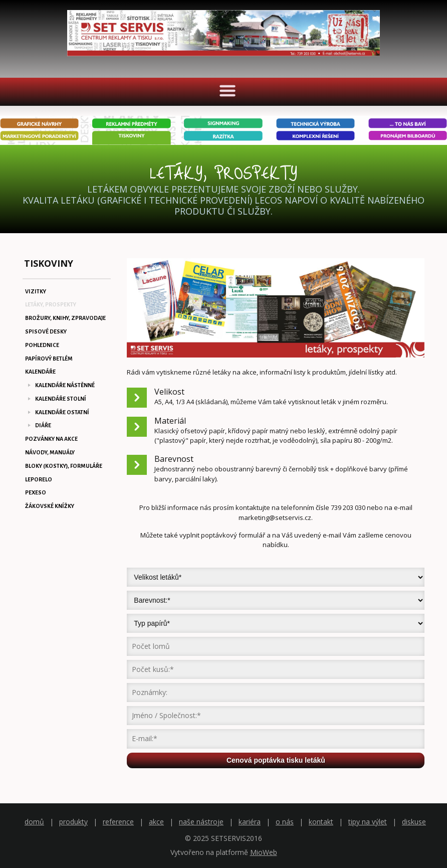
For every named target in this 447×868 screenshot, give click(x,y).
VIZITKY (36, 291)
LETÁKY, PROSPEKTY (51, 304)
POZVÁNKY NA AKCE (51, 439)
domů (34, 822)
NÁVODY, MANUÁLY (50, 452)
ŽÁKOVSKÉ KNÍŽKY (50, 506)
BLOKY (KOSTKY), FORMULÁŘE (64, 466)
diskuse (414, 822)
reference (118, 822)
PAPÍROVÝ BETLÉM (49, 359)
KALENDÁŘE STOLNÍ (61, 399)
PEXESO (36, 492)
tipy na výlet (368, 822)
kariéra (250, 822)
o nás (285, 822)
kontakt (321, 822)
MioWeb (264, 852)
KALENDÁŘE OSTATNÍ (62, 412)
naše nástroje (201, 822)
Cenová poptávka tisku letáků (276, 760)
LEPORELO (39, 479)
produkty (73, 822)
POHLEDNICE (42, 345)
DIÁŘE (43, 425)
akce (156, 822)
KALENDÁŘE (40, 372)
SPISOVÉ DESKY (46, 331)
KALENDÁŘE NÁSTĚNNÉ (65, 385)
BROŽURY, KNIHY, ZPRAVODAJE (65, 318)
